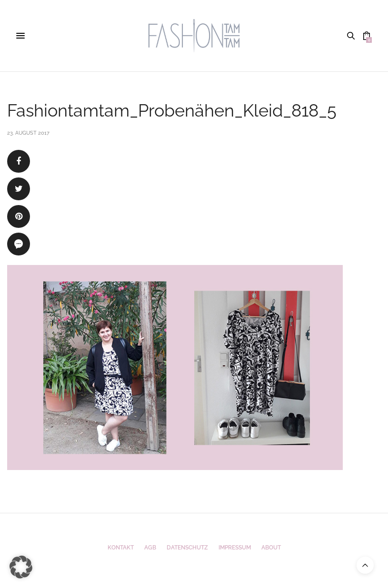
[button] (21, 567)
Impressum (235, 548)
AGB (150, 548)
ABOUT (271, 548)
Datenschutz (187, 548)
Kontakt (121, 548)
